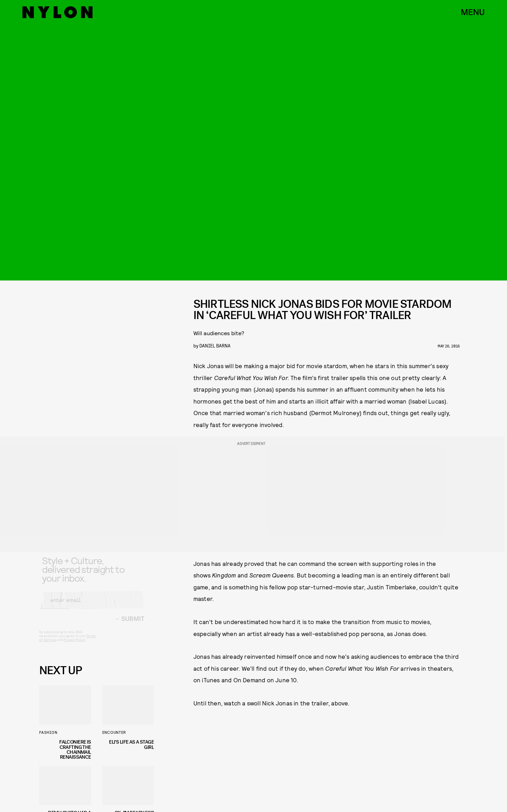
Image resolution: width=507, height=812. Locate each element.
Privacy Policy (74, 645)
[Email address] (92, 606)
